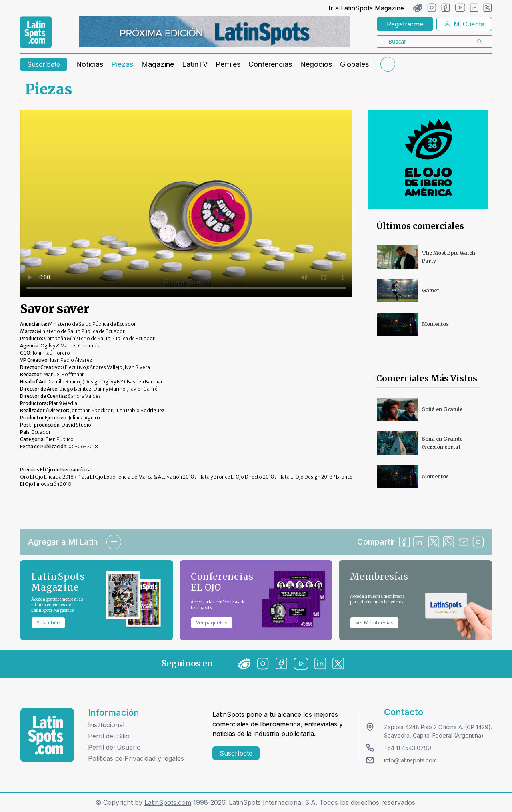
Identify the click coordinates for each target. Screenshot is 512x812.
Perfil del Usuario (114, 747)
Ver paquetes (212, 623)
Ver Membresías (374, 623)
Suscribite (48, 623)
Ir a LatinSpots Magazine (366, 8)
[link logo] (36, 32)
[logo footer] (47, 735)
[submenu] (388, 64)
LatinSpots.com (168, 802)
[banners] (214, 32)
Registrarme (405, 24)
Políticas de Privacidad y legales (136, 758)
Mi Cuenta (464, 24)
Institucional (106, 725)
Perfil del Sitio (109, 736)
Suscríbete (44, 64)
